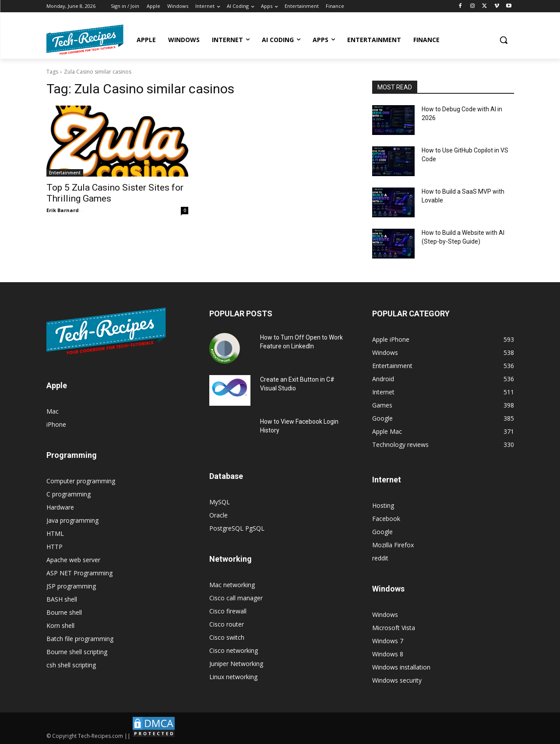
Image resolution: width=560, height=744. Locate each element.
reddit (380, 558)
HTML (55, 533)
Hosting (383, 505)
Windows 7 (388, 641)
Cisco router (227, 624)
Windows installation (401, 667)
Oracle (218, 515)
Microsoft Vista (394, 628)
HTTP (55, 547)
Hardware (60, 507)
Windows (385, 615)
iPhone (56, 424)
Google (382, 532)
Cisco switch (227, 637)
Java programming (72, 520)
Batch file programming (80, 639)
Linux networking (233, 677)
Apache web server (73, 560)
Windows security (397, 680)
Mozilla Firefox (393, 545)
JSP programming (71, 586)
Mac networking (232, 585)
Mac (53, 411)
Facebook (386, 519)
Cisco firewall (228, 611)
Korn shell (60, 625)
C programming (69, 494)
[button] (504, 40)
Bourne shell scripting (77, 652)
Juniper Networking (236, 664)
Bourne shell (64, 612)
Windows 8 (388, 654)
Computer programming (81, 481)
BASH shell (62, 599)
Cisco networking (234, 650)
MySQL (220, 502)
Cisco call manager (236, 598)
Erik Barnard (63, 210)
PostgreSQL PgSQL (237, 528)
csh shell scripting (71, 665)
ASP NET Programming (79, 573)
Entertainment (65, 173)
